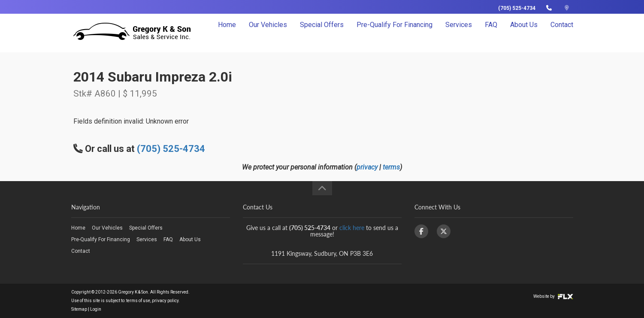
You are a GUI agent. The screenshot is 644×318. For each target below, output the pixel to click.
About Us (524, 33)
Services (459, 33)
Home (227, 33)
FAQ (491, 33)
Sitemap (79, 309)
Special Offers (322, 33)
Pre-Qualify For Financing (395, 33)
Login (96, 309)
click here (352, 228)
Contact (562, 33)
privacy (367, 167)
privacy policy (165, 301)
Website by (553, 296)
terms (391, 167)
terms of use (138, 301)
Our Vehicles (268, 33)
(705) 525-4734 (517, 8)
